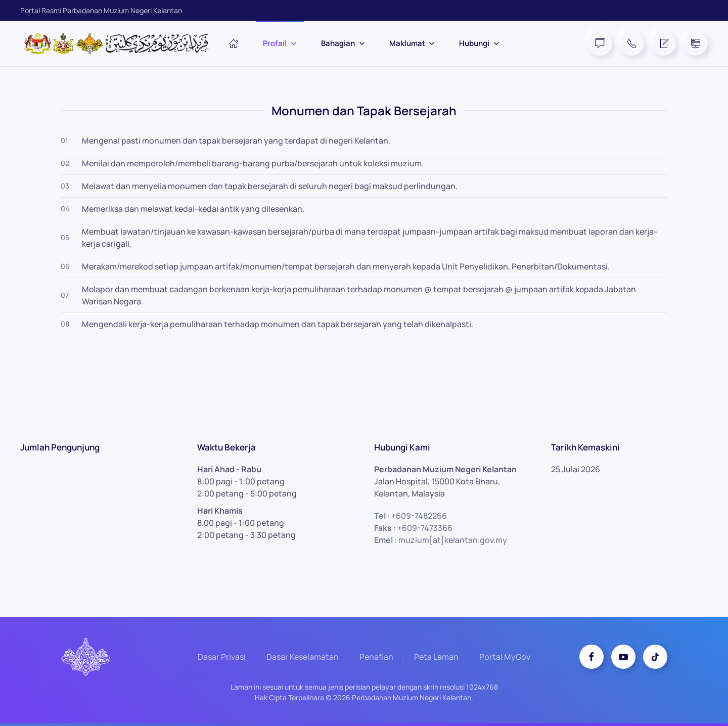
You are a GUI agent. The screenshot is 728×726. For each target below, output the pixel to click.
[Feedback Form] (664, 43)
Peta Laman (436, 658)
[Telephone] (632, 43)
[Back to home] (121, 43)
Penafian (376, 658)
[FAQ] (600, 43)
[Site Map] (696, 43)
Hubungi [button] (479, 43)
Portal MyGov (505, 658)
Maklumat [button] (412, 43)
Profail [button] (280, 43)
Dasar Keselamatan (303, 658)
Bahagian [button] (343, 43)
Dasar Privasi (222, 658)
